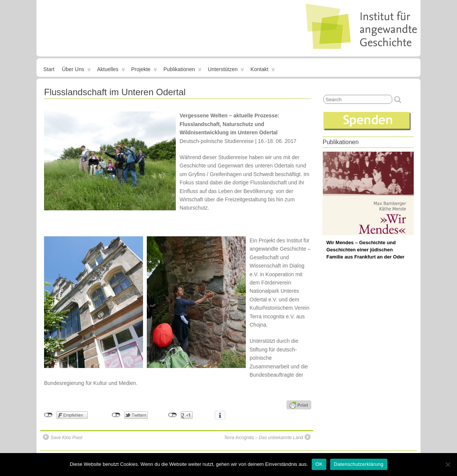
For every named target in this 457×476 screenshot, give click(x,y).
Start (49, 69)
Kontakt (262, 71)
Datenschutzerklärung (359, 464)
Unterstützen (226, 71)
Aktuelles (111, 71)
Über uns (76, 71)
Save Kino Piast (63, 437)
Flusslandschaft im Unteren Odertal (115, 92)
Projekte (144, 71)
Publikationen (182, 71)
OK (319, 464)
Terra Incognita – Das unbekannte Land (267, 437)
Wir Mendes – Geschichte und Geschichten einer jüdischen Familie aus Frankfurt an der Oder (365, 250)
